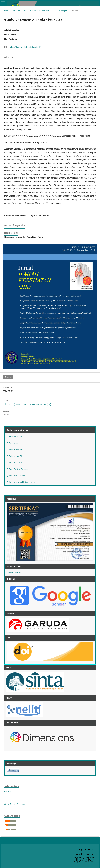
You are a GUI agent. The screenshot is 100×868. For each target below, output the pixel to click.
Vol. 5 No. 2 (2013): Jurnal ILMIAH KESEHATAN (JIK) (46, 11)
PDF (9, 377)
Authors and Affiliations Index (21, 482)
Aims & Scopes (15, 450)
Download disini (14, 573)
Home (7, 11)
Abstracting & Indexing (18, 476)
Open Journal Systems (15, 804)
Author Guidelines (16, 463)
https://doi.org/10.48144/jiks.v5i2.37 (25, 47)
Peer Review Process (17, 469)
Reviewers (13, 443)
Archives (16, 11)
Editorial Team (14, 437)
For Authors (9, 792)
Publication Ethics (16, 456)
